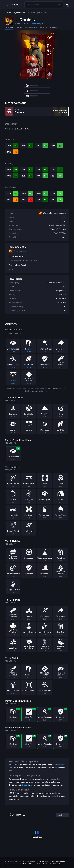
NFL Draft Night (33, 24)
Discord (25, 785)
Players (8, 13)
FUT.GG (23, 864)
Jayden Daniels (19, 13)
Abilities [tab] (9, 333)
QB (24, 24)
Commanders (20, 251)
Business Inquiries (11, 864)
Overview (9, 27)
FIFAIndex (31, 864)
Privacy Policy (44, 861)
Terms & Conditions (58, 861)
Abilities (19, 27)
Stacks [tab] (18, 333)
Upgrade (53, 27)
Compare (43, 27)
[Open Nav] (8, 5)
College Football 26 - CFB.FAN (49, 864)
